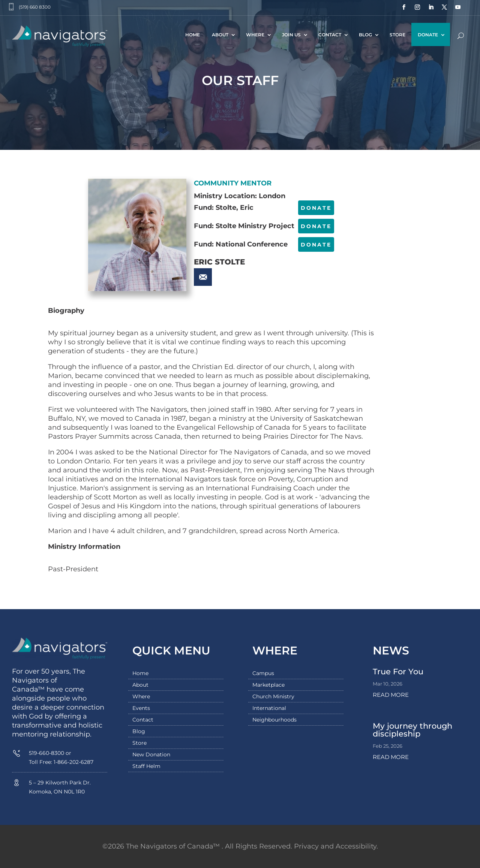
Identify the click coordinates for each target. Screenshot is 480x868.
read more (391, 695)
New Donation (151, 755)
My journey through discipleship (412, 730)
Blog (365, 35)
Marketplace (268, 685)
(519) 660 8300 (35, 7)
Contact (330, 35)
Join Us (291, 35)
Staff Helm (146, 766)
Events (141, 708)
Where (255, 35)
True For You (398, 672)
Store (397, 35)
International (269, 708)
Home (193, 35)
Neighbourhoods (274, 720)
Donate (428, 35)
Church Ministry (273, 697)
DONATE (316, 208)
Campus (263, 674)
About (220, 35)
